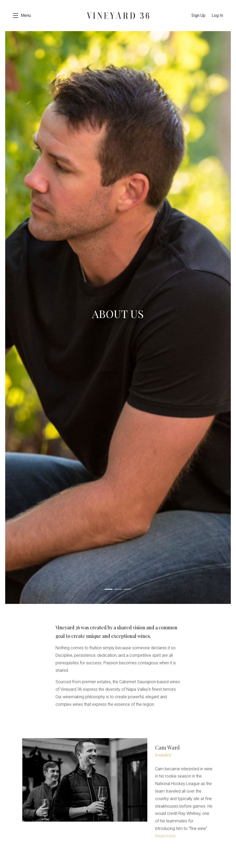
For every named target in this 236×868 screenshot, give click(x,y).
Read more (165, 836)
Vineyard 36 (118, 16)
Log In (217, 15)
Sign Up (198, 15)
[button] (22, 16)
